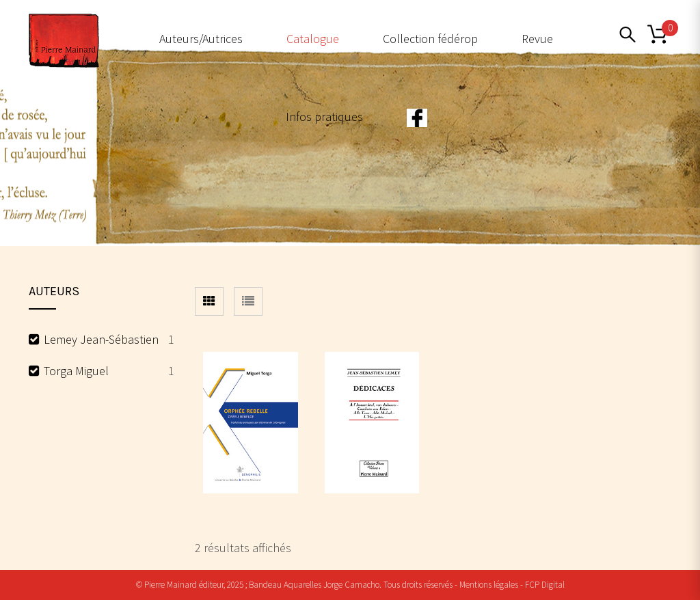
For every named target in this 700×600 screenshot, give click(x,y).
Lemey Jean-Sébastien (101, 339)
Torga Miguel (76, 371)
